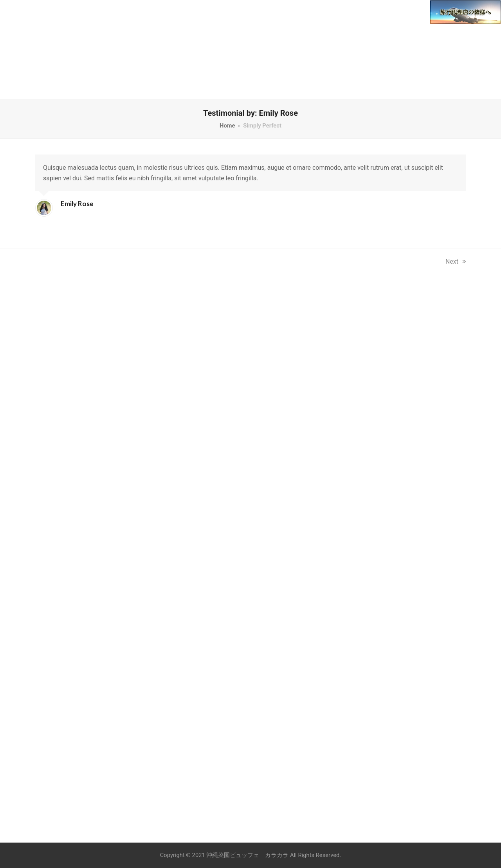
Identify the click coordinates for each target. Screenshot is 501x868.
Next (456, 261)
